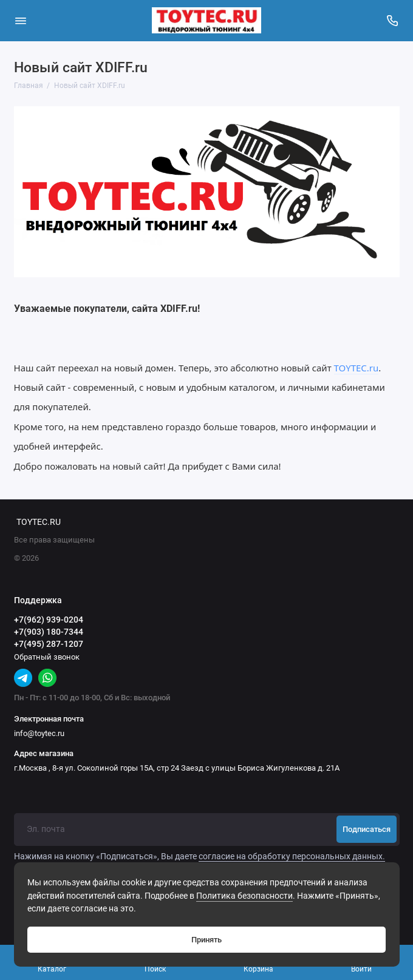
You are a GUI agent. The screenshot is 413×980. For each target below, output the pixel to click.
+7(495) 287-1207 (49, 644)
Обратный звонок (47, 657)
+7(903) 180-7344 (49, 632)
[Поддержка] (393, 21)
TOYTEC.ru (357, 368)
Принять (206, 940)
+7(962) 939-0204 (49, 620)
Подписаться (367, 829)
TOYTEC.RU (39, 522)
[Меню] (21, 21)
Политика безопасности (244, 896)
